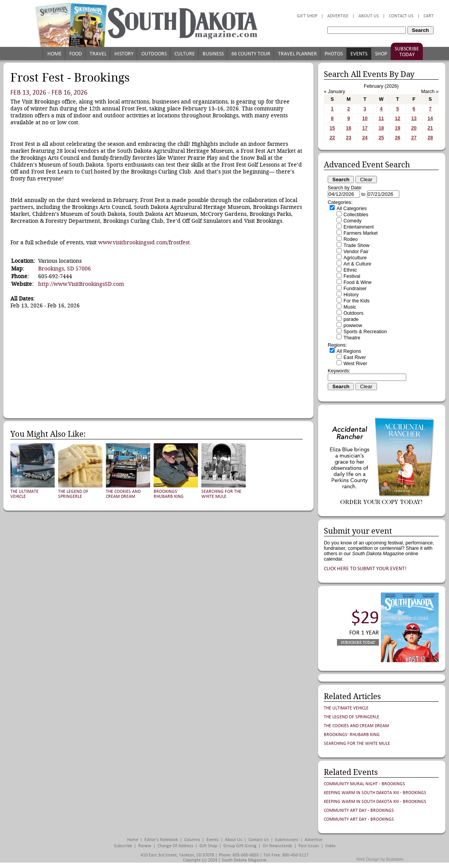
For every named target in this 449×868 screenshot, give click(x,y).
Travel (98, 54)
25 (381, 138)
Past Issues (309, 846)
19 (397, 128)
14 (430, 119)
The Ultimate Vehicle (24, 494)
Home (54, 54)
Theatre (352, 338)
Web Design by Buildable (380, 859)
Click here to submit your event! (365, 568)
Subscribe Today (407, 52)
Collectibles (356, 215)
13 (414, 119)
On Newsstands (277, 846)
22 (332, 138)
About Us (369, 16)
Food (76, 54)
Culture (185, 54)
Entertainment (359, 227)
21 (430, 128)
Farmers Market (361, 233)
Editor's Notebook (161, 840)
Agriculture (355, 258)
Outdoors (154, 54)
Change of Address (175, 846)
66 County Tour (251, 54)
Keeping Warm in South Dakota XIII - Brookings (375, 793)
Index (330, 846)
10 (365, 119)
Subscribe (123, 846)
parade (351, 319)
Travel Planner (297, 54)
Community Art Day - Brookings (359, 810)
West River (355, 364)
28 (430, 138)
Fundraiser (355, 289)
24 (365, 138)
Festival (352, 276)
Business (213, 54)
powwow (353, 325)
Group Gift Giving (240, 846)
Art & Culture (357, 264)
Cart (429, 16)
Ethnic (350, 270)
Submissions (287, 840)
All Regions (349, 351)
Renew (145, 846)
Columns (192, 840)
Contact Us (401, 16)
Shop (381, 54)
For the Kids (357, 301)
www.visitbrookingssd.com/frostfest (144, 242)
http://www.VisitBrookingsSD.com (81, 284)
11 (381, 119)
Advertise (338, 16)
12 (397, 119)
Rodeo (351, 239)
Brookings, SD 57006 (65, 269)
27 (414, 138)
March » (430, 92)
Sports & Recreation (365, 332)
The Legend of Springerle (73, 494)
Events (359, 54)
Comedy (353, 221)
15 (332, 128)
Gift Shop (307, 16)
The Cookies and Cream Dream (123, 494)
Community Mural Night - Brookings (364, 784)
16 (348, 128)
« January (334, 92)
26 (397, 138)
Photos (334, 54)
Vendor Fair (356, 252)
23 (348, 138)
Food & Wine (358, 282)
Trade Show (356, 245)
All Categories (352, 209)
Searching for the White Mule (221, 494)
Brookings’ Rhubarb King (169, 494)
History (124, 54)
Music (350, 307)
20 (414, 128)
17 (365, 128)
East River (355, 357)
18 (381, 128)
